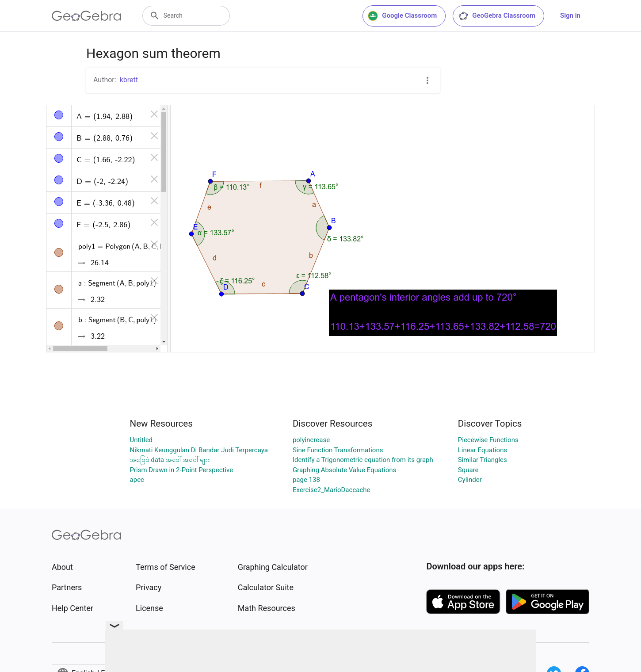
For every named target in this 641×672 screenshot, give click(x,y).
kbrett (129, 80)
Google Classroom (402, 16)
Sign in (570, 15)
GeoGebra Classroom (497, 16)
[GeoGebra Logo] (86, 16)
